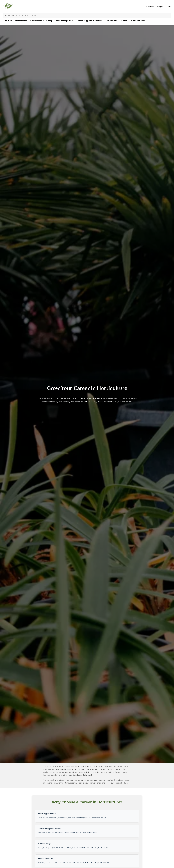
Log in (160, 7)
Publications (112, 21)
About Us (8, 21)
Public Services (138, 21)
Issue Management (65, 21)
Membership (21, 21)
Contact (150, 7)
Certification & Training (41, 21)
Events (124, 21)
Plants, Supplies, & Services (90, 21)
